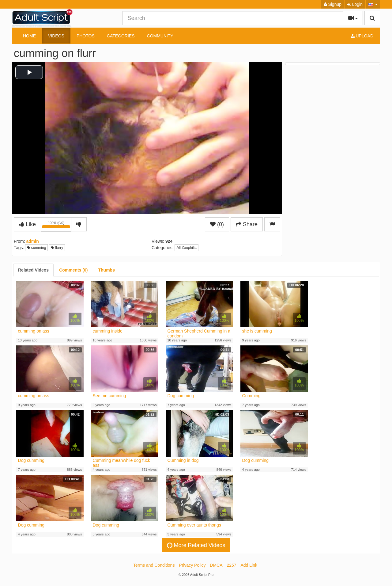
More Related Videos (195, 545)
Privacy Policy (192, 565)
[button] (373, 4)
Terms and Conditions (154, 565)
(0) (217, 224)
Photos (86, 36)
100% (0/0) (57, 226)
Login (355, 4)
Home (29, 36)
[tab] (33, 270)
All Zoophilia (186, 248)
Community (160, 36)
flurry (57, 248)
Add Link (249, 565)
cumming (36, 248)
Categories (121, 36)
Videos (56, 36)
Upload (362, 36)
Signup (333, 4)
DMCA (216, 565)
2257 (231, 565)
